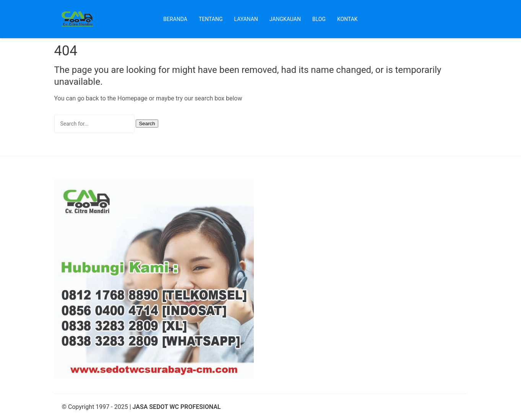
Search (147, 124)
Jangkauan (285, 19)
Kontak (347, 19)
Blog (319, 19)
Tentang (211, 19)
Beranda (175, 19)
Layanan (246, 19)
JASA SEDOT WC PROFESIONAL (177, 407)
